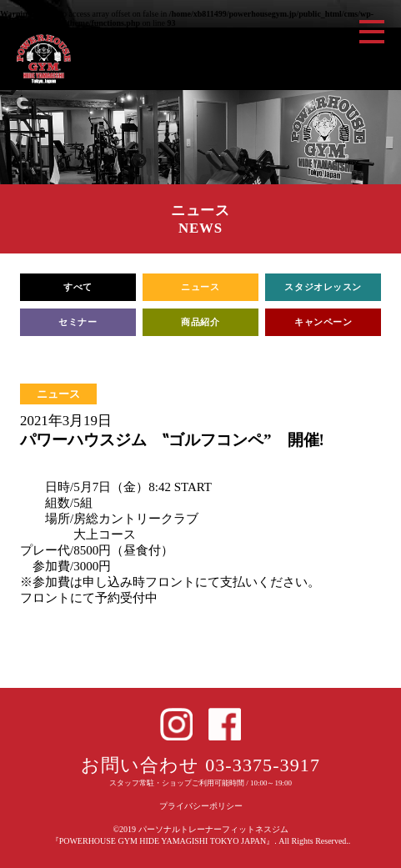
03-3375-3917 (263, 765)
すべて (78, 287)
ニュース (200, 287)
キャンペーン (323, 322)
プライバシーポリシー (201, 806)
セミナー (78, 322)
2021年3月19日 (66, 421)
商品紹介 (200, 322)
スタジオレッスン (323, 287)
